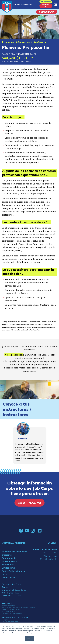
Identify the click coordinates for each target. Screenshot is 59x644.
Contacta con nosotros (45, 550)
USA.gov (5, 620)
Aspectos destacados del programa (15, 553)
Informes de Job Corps (9, 606)
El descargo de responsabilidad (12, 613)
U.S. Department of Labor (10, 622)
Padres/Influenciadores (13, 571)
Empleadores (8, 568)
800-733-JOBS (50, 553)
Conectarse (46, 2)
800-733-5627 (50, 556)
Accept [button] (29, 638)
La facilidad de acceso (9, 611)
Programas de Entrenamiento (16, 42)
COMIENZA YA (47, 12)
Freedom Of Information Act (11, 609)
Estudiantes (8, 565)
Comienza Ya (46, 6)
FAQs (5, 574)
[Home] (7, 7)
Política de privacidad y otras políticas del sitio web (18, 607)
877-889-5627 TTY (48, 559)
